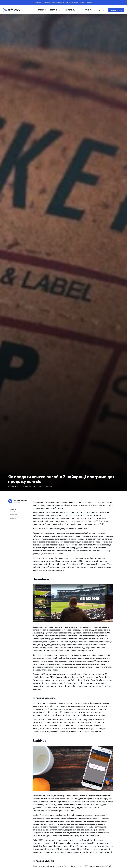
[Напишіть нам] (116, 10)
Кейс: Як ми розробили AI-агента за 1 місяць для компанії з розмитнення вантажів (64, 3)
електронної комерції (55, 533)
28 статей (17, 502)
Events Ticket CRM (78, 528)
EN (103, 10)
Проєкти (42, 10)
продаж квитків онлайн (82, 512)
